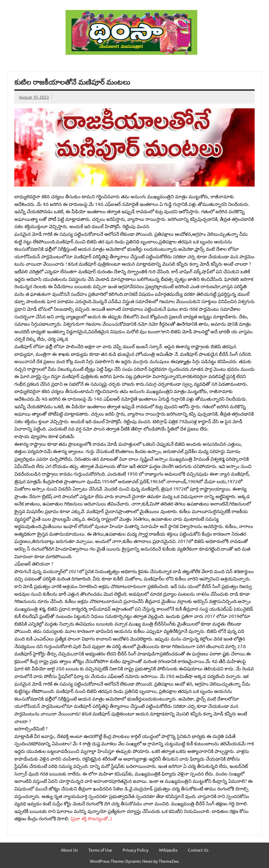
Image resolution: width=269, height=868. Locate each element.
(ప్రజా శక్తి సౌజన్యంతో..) (91, 818)
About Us (69, 850)
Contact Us (198, 850)
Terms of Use (100, 850)
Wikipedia (168, 850)
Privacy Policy (136, 850)
